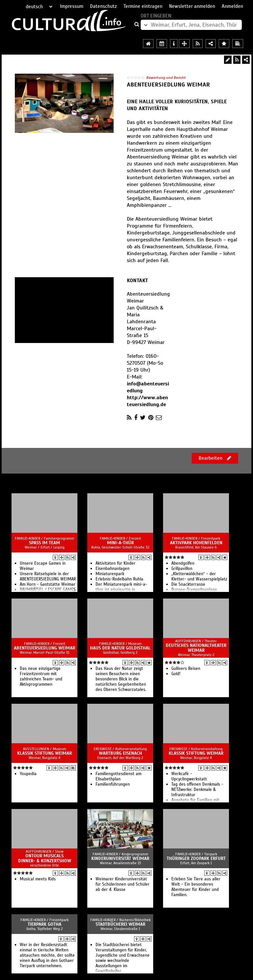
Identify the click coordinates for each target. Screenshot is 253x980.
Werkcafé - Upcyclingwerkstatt (189, 776)
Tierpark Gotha (44, 924)
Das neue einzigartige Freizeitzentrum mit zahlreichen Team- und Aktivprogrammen (41, 676)
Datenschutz (103, 6)
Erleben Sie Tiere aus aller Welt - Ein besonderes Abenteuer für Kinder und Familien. (196, 887)
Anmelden (232, 6)
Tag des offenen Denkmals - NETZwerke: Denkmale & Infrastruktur (197, 790)
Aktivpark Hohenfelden (196, 543)
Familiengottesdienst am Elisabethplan (118, 776)
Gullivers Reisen (186, 669)
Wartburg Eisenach (120, 753)
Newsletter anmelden (192, 6)
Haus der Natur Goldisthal (120, 648)
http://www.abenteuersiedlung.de (147, 401)
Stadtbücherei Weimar (120, 924)
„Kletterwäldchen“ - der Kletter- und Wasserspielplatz (199, 576)
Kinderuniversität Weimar (120, 858)
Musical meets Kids (38, 879)
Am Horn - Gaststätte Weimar (48, 584)
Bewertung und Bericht (166, 78)
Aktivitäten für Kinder (115, 563)
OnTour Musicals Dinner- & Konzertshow (45, 858)
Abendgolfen (183, 563)
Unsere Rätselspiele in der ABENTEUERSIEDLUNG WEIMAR (48, 576)
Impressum (72, 6)
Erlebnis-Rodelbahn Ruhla (119, 579)
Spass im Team (44, 543)
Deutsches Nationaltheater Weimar (196, 648)
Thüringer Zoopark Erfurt (196, 858)
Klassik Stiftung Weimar (44, 753)
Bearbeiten (215, 458)
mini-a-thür (120, 543)
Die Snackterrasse (188, 584)
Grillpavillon (182, 569)
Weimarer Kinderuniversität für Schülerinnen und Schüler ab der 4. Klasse (123, 884)
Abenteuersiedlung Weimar (44, 648)
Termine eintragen (143, 6)
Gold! (176, 674)
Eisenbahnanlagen (112, 569)
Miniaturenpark (110, 574)
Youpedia (28, 774)
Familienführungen (113, 784)
